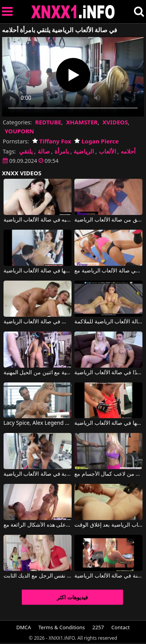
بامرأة (62, 151)
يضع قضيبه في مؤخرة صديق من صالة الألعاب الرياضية (108, 220)
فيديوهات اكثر (72, 597)
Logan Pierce (97, 141)
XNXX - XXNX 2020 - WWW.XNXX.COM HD (73, 12)
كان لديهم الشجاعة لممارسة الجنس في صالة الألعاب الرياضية (38, 322)
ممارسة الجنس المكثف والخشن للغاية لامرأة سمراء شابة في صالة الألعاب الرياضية (38, 474)
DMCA (24, 627)
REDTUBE (48, 122)
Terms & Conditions (62, 627)
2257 (98, 627)
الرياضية (84, 151)
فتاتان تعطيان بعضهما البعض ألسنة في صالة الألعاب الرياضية (108, 576)
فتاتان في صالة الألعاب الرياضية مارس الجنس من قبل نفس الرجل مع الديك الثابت (38, 576)
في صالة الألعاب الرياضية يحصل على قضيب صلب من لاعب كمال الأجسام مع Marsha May (108, 474)
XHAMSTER (82, 122)
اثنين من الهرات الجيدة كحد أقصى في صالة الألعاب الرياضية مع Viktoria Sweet (108, 271)
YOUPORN (19, 131)
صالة (44, 151)
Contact (120, 627)
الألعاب (107, 151)
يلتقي (26, 151)
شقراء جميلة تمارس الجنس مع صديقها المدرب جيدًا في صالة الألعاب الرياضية (108, 373)
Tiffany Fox (52, 141)
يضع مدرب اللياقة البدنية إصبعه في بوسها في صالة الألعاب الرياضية (38, 271)
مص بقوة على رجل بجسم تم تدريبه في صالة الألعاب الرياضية (38, 220)
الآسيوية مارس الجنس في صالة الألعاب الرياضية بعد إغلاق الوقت (108, 525)
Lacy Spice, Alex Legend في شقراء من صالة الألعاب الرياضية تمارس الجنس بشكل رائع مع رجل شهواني (38, 423)
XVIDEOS (115, 122)
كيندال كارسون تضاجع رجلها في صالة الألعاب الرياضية (108, 423)
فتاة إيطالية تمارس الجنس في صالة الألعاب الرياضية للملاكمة (108, 322)
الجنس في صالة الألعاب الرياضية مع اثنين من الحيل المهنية (38, 373)
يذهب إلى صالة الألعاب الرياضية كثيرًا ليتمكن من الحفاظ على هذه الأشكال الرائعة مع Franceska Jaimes (38, 525)
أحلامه (128, 151)
